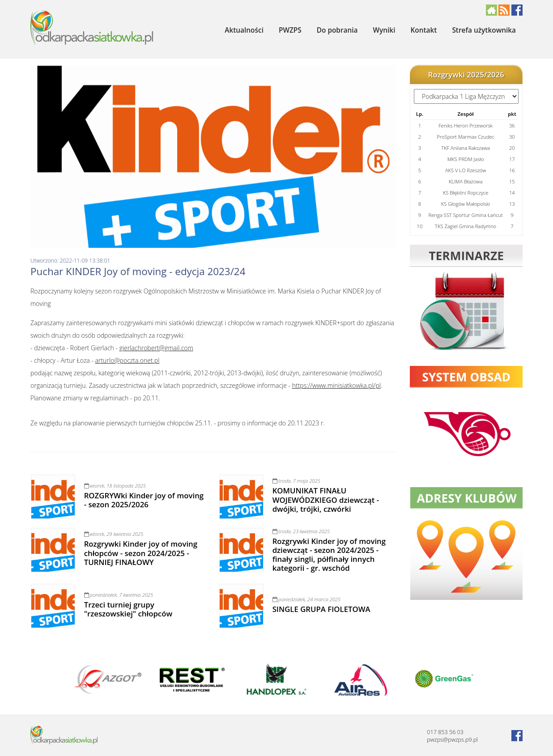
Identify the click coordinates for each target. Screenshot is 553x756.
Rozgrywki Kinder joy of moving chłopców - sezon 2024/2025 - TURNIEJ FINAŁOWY (141, 553)
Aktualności (244, 30)
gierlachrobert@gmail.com (156, 348)
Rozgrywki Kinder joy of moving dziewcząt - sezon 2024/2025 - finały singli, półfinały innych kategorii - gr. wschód (329, 554)
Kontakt (423, 30)
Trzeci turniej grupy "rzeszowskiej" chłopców (128, 609)
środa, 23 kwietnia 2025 (301, 531)
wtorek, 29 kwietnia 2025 (114, 534)
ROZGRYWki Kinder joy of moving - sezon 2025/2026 (144, 500)
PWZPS (290, 30)
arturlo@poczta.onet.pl (128, 360)
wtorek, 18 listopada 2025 (115, 486)
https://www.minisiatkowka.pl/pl (336, 385)
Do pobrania (337, 30)
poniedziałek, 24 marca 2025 (307, 599)
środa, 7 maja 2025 (296, 481)
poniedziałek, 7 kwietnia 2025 (119, 595)
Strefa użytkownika (484, 30)
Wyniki (384, 30)
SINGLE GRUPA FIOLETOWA (321, 609)
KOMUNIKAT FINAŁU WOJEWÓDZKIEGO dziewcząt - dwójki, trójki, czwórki (326, 499)
